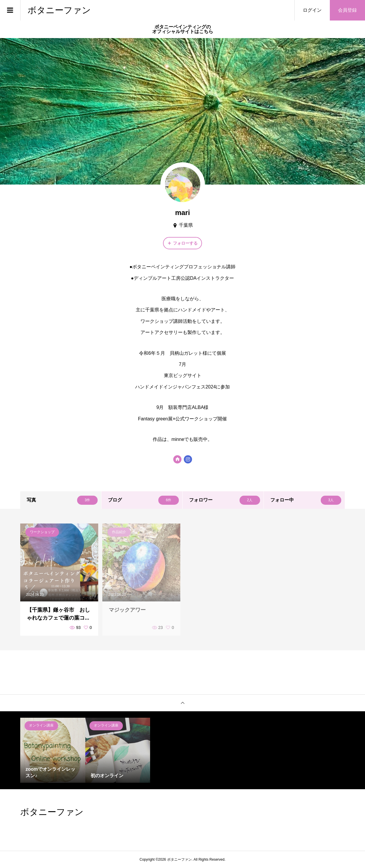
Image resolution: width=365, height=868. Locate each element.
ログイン (312, 10)
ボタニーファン (59, 10)
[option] (53, 750)
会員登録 (347, 10)
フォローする (185, 243)
